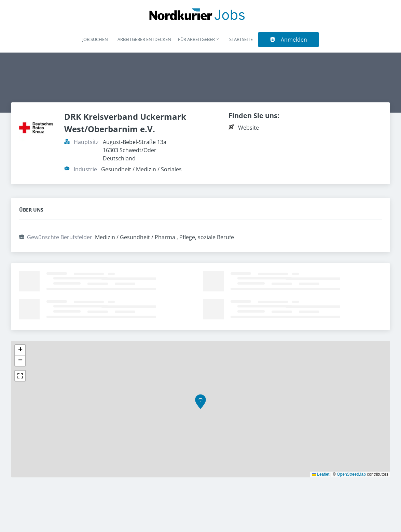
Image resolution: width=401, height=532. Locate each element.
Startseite (241, 39)
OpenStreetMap (351, 474)
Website (248, 128)
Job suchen (95, 39)
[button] (200, 404)
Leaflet (321, 474)
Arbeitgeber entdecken (144, 39)
